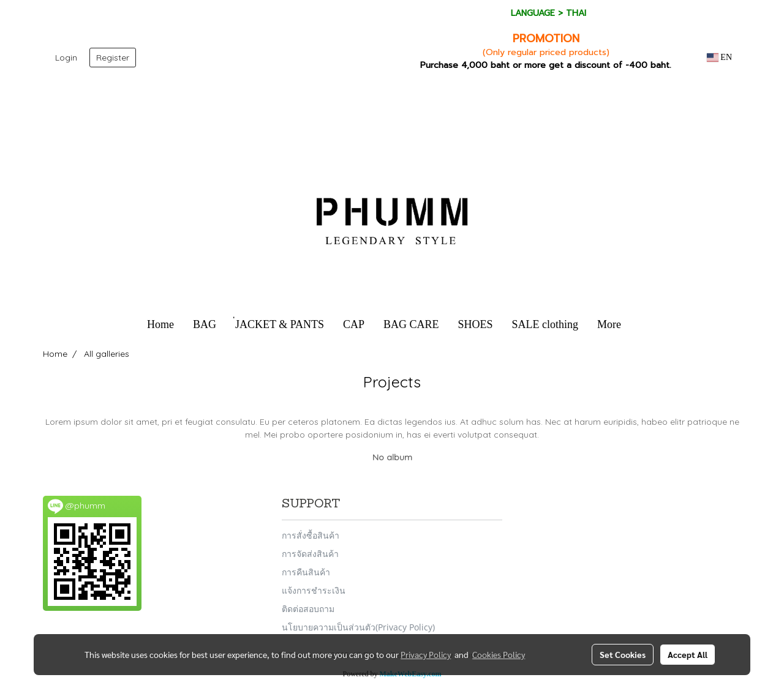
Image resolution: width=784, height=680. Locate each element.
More (609, 324)
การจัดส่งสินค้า (310, 554)
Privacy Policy (426, 654)
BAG (205, 324)
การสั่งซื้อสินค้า (311, 535)
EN (719, 57)
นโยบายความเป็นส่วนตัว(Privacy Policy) (358, 627)
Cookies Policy (499, 654)
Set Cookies (623, 654)
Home (160, 324)
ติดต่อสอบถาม (308, 609)
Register (113, 58)
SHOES (476, 324)
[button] (641, 325)
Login (66, 58)
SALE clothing (545, 324)
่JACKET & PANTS (280, 324)
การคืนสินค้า (306, 572)
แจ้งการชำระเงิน (314, 590)
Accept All (688, 654)
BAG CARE (411, 324)
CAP (354, 324)
